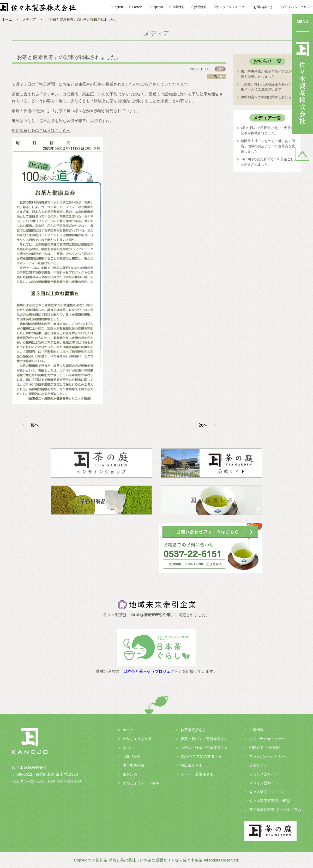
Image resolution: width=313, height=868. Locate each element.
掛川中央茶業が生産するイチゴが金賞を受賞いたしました (268, 74)
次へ (203, 425)
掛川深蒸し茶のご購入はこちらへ (41, 130)
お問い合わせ (263, 7)
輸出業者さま (191, 765)
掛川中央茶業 (134, 765)
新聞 (220, 69)
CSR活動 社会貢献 (264, 748)
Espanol (157, 7)
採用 (126, 748)
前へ (34, 425)
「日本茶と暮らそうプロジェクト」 (151, 671)
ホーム (128, 730)
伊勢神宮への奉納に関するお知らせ (268, 97)
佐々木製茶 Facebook (267, 792)
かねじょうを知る (137, 739)
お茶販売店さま (193, 730)
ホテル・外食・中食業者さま (204, 748)
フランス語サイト (264, 774)
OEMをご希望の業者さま (201, 756)
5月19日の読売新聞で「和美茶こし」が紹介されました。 (269, 162)
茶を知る (130, 774)
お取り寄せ (132, 756)
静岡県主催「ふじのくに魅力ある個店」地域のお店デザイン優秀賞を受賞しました (268, 146)
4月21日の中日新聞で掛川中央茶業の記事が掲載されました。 (269, 130)
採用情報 (200, 7)
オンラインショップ (230, 7)
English (118, 7)
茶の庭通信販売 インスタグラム (275, 810)
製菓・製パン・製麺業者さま (204, 739)
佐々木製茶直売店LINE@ (270, 801)
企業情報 (178, 7)
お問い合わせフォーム (267, 739)
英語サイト (258, 765)
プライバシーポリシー (297, 7)
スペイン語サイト (264, 783)
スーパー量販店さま (197, 774)
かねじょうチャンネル (141, 783)
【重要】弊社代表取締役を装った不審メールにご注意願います (268, 87)
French (137, 7)
